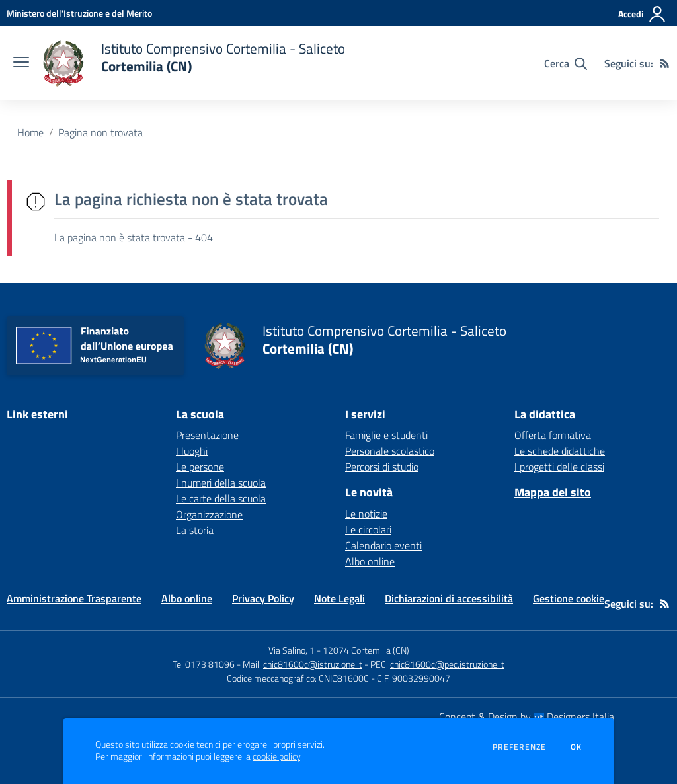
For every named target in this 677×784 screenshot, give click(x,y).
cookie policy (276, 756)
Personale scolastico (390, 451)
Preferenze (519, 747)
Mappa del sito (553, 492)
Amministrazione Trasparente (74, 598)
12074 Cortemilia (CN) (366, 650)
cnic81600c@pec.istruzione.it (447, 664)
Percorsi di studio (382, 467)
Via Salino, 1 (292, 650)
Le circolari (368, 529)
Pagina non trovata (100, 132)
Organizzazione (209, 514)
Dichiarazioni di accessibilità (449, 598)
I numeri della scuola (221, 483)
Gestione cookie (569, 598)
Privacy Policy (263, 598)
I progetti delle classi (559, 467)
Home (30, 132)
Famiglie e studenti (386, 435)
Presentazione (207, 435)
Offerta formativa (553, 435)
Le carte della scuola (221, 498)
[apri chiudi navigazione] (21, 63)
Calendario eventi (383, 545)
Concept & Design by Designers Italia (527, 717)
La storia (195, 530)
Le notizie (366, 514)
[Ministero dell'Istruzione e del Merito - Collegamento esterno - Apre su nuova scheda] (79, 13)
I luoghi (192, 451)
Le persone (200, 467)
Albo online (370, 561)
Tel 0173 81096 (205, 664)
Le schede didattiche (560, 451)
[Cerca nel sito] (566, 63)
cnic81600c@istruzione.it (313, 664)
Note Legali (339, 598)
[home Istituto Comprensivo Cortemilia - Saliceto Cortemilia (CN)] (194, 63)
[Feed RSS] (664, 63)
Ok (577, 747)
